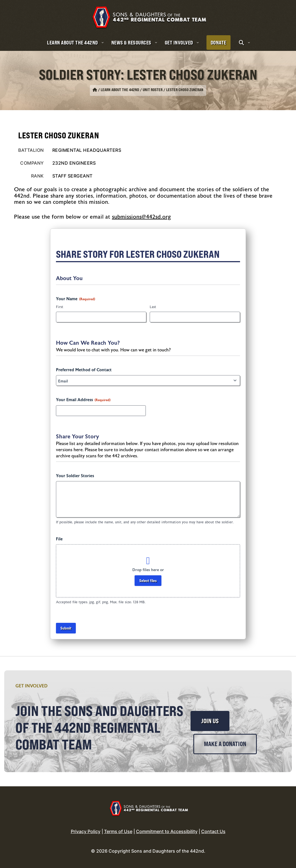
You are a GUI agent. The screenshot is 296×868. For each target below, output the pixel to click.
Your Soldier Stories (75, 476)
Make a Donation (225, 744)
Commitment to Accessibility (167, 831)
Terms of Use (118, 831)
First (60, 307)
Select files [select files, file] (148, 580)
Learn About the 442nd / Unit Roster (132, 90)
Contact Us (213, 831)
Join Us (210, 721)
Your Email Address (83, 400)
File (59, 539)
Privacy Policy (86, 831)
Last (153, 307)
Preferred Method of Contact (84, 370)
